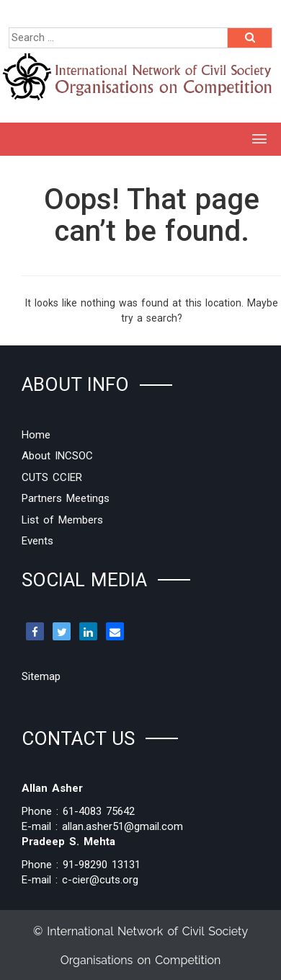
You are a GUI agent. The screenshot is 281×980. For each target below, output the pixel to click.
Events (37, 541)
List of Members (62, 520)
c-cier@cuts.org (100, 880)
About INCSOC (57, 456)
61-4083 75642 (99, 811)
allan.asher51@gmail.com (122, 826)
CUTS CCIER (52, 477)
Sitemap (41, 676)
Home (36, 435)
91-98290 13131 (102, 865)
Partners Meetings (66, 498)
